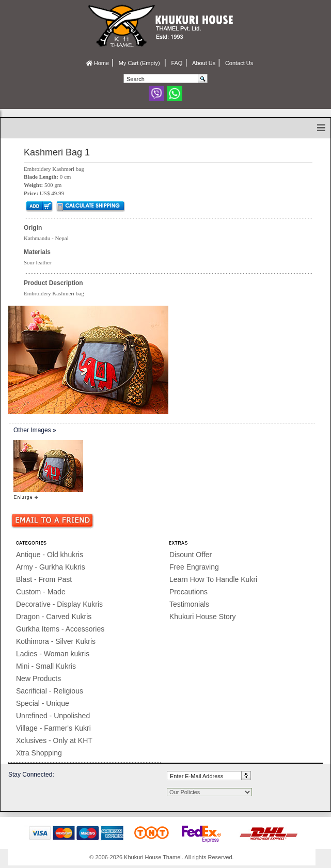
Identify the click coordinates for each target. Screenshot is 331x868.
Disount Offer (191, 555)
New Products (38, 678)
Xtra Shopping (39, 753)
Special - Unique (43, 703)
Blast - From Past (44, 579)
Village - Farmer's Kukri (53, 728)
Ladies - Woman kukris (53, 654)
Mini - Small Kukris (46, 666)
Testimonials (189, 604)
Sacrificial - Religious (50, 691)
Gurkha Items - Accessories (60, 629)
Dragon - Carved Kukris (54, 617)
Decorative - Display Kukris (59, 604)
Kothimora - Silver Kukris (56, 641)
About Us (204, 63)
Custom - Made (41, 592)
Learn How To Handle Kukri (213, 579)
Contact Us (239, 63)
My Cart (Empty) (140, 63)
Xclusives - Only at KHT (54, 740)
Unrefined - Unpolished (53, 716)
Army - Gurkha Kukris (51, 567)
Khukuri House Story (202, 617)
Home (98, 63)
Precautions (188, 592)
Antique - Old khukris (50, 555)
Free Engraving (194, 567)
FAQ (177, 63)
